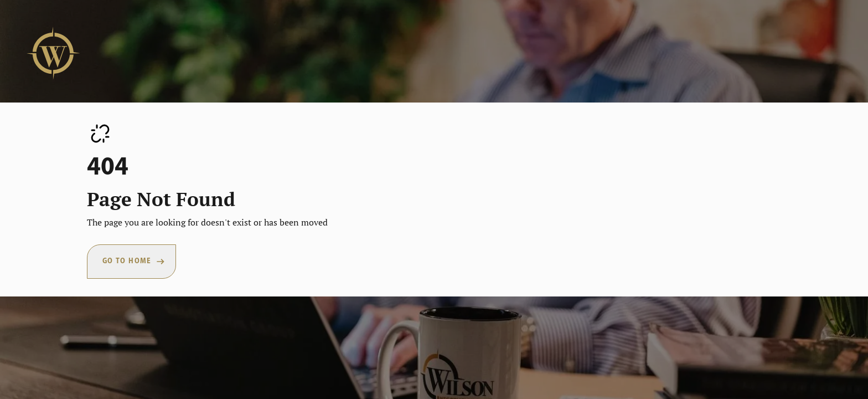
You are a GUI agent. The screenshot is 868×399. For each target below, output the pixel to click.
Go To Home (127, 261)
